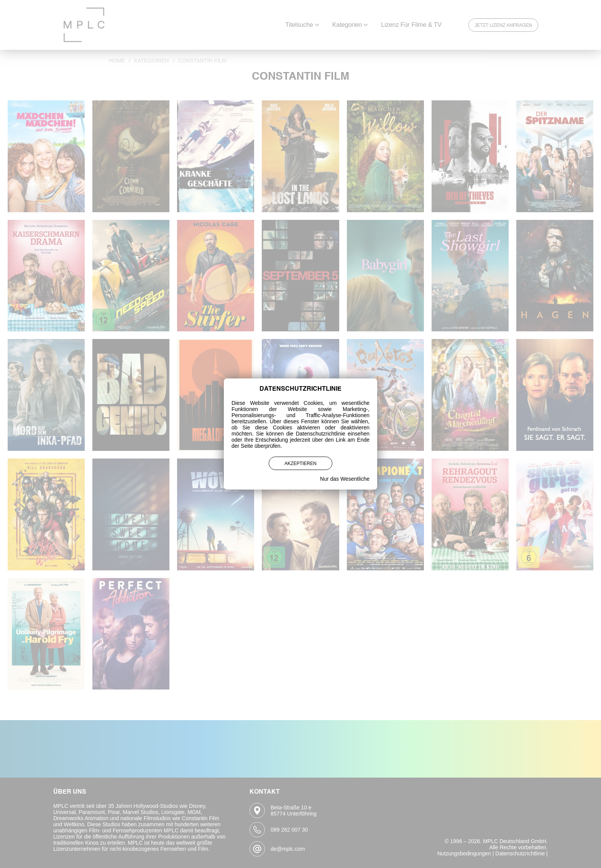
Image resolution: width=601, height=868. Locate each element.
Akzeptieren (300, 463)
